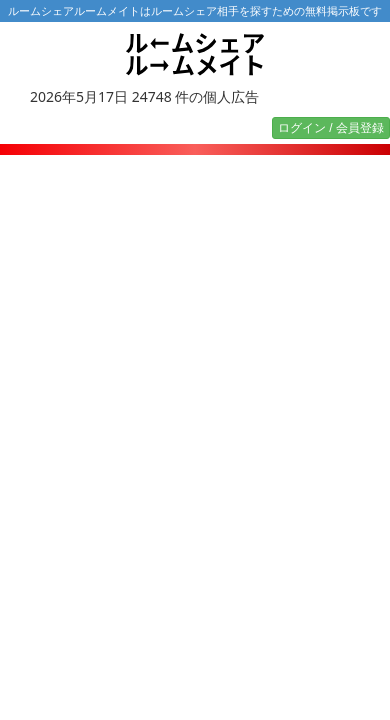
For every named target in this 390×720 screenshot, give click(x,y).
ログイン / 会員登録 (331, 128)
